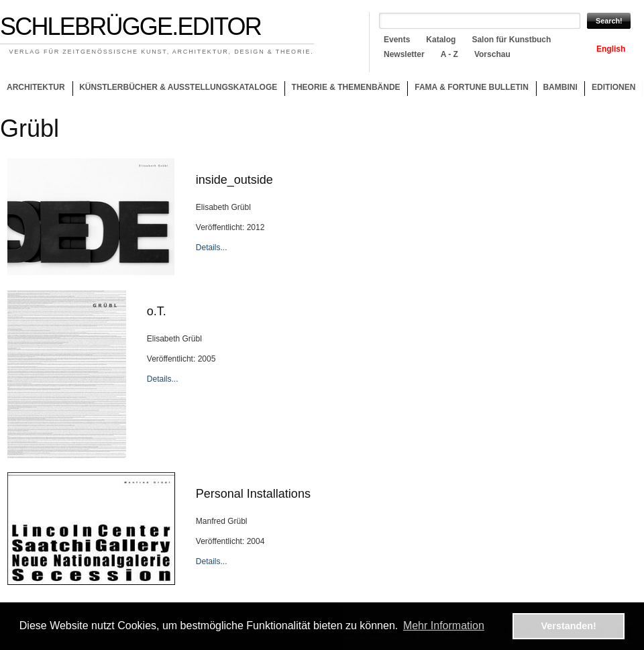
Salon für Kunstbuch (511, 40)
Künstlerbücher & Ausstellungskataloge (178, 87)
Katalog (441, 40)
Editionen (613, 87)
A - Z (449, 54)
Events (397, 40)
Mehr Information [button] (444, 626)
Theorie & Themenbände (342, 89)
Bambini (560, 87)
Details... (212, 248)
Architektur (36, 87)
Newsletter (404, 54)
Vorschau (492, 54)
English (611, 49)
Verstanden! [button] (569, 626)
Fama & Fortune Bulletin (472, 87)
